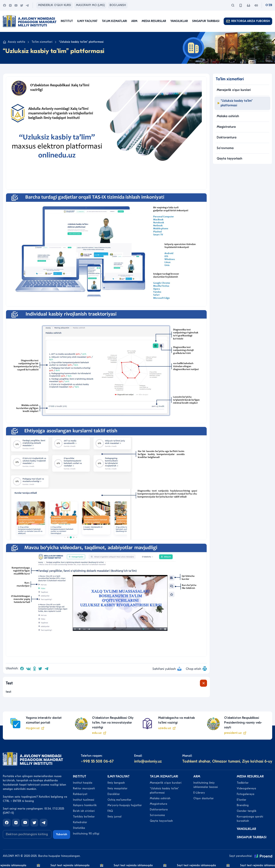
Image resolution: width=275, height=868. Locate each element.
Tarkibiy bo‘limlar (84, 817)
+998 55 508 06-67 (97, 761)
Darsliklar (114, 794)
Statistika (79, 828)
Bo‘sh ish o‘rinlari (84, 811)
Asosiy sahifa (14, 42)
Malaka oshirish (228, 116)
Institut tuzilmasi (84, 800)
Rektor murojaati (84, 788)
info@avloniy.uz (148, 761)
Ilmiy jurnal (114, 817)
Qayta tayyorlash (229, 159)
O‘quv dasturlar (204, 798)
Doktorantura (227, 137)
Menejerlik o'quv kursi (55, 5)
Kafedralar (80, 822)
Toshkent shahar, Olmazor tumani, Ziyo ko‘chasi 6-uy (227, 761)
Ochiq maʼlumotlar (119, 800)
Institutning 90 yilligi (86, 834)
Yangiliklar (179, 21)
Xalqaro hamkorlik (85, 805)
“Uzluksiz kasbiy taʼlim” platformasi (235, 103)
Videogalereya (246, 788)
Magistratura (226, 127)
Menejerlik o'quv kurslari (234, 90)
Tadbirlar (243, 783)
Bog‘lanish (118, 5)
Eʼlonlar (242, 800)
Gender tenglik (247, 811)
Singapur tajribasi (206, 21)
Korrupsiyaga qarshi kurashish (250, 819)
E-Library (199, 793)
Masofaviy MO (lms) (90, 5)
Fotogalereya (246, 794)
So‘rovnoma (225, 148)
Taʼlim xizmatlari (42, 42)
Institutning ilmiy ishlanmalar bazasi (206, 785)
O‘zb (269, 5)
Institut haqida (83, 783)
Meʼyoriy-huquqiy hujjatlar (125, 805)
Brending (243, 805)
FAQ (110, 811)
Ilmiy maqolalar (117, 788)
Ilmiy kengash (116, 783)
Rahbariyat (80, 794)
